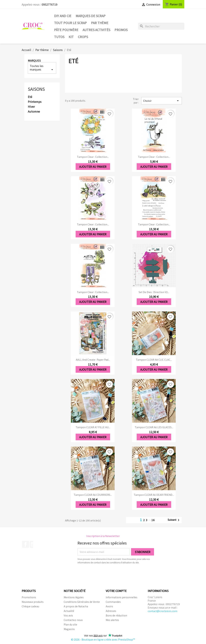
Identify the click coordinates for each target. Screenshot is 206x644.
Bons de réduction (116, 615)
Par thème (100, 23)
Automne (34, 112)
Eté (30, 97)
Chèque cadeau (30, 606)
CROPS (83, 37)
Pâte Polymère (66, 30)
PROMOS (121, 30)
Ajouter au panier (93, 167)
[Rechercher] (161, 26)
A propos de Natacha (76, 606)
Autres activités (96, 30)
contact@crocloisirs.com (163, 611)
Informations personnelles (122, 597)
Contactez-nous (73, 620)
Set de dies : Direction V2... (154, 292)
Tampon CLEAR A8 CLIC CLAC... (154, 360)
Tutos (59, 37)
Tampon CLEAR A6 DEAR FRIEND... (154, 495)
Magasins (69, 629)
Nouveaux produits (33, 602)
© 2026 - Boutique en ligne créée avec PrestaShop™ (103, 639)
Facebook (26, 544)
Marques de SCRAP (91, 16)
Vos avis (68, 615)
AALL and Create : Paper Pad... (93, 360)
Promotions (29, 597)
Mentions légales (74, 597)
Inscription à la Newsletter (103, 536)
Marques (34, 60)
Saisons (36, 89)
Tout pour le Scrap (70, 23)
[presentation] (107, 574)
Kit (71, 37)
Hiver (31, 107)
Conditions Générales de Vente (82, 602)
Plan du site (70, 624)
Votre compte (116, 591)
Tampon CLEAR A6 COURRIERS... (93, 495)
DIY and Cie (63, 16)
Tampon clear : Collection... (93, 157)
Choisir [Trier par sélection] (162, 101)
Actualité (69, 611)
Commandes (113, 602)
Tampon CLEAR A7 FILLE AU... (93, 427)
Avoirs (109, 606)
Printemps (35, 102)
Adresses (111, 611)
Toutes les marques (42, 68)
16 (153, 520)
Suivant (174, 520)
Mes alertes (112, 620)
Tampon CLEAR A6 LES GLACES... (154, 427)
